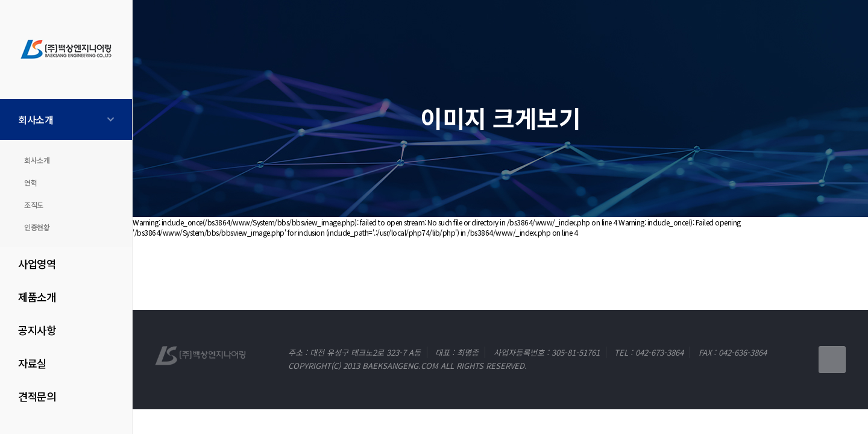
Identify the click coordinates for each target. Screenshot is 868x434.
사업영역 (37, 264)
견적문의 (37, 396)
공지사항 (37, 330)
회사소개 (36, 119)
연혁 (30, 182)
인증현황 (37, 227)
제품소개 (37, 297)
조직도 (34, 205)
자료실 (32, 363)
